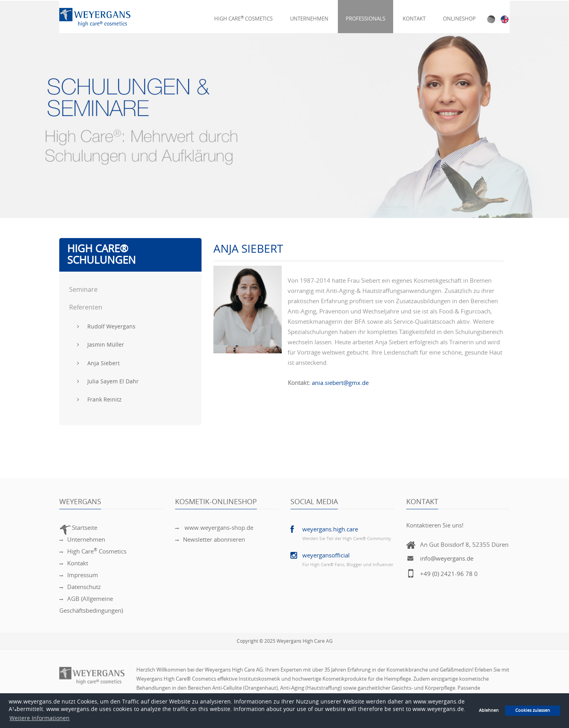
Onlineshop (459, 14)
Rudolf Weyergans (106, 327)
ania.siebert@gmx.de (340, 383)
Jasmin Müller (101, 345)
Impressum (79, 575)
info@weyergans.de (447, 559)
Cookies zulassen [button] (533, 710)
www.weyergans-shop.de (214, 528)
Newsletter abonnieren (210, 540)
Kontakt (414, 14)
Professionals (366, 14)
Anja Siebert (98, 363)
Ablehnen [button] (489, 710)
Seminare (83, 290)
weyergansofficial (326, 555)
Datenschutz (80, 587)
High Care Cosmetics (243, 14)
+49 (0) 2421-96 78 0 (449, 574)
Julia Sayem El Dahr (108, 382)
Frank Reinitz (99, 400)
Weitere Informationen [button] (40, 718)
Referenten (86, 307)
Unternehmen (309, 14)
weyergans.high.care (330, 529)
